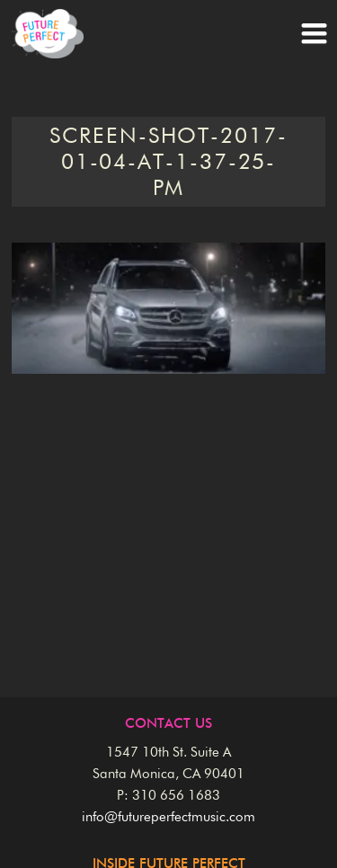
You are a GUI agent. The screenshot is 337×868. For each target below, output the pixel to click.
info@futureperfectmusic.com (168, 817)
